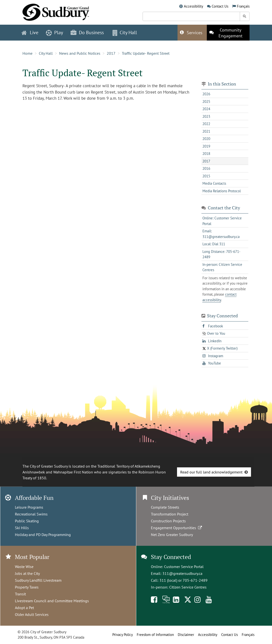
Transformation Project (170, 514)
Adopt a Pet (24, 608)
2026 (206, 94)
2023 (206, 116)
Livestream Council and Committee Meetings (52, 601)
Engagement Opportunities (177, 528)
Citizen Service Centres (188, 587)
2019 (206, 146)
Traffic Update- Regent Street (146, 53)
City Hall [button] (125, 32)
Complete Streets (165, 507)
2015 (206, 176)
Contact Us (220, 6)
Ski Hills (22, 528)
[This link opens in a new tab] (228, 33)
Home (27, 53)
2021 (206, 131)
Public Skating (27, 521)
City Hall (46, 53)
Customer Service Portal (184, 567)
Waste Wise (24, 567)
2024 (206, 109)
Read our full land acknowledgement (211, 472)
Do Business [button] (87, 32)
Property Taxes (27, 587)
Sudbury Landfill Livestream (38, 580)
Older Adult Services (32, 614)
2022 (206, 124)
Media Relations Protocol (222, 191)
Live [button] (30, 32)
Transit (20, 594)
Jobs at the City (27, 573)
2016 (206, 168)
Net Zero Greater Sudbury (172, 535)
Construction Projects (168, 521)
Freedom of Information (155, 635)
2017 (111, 53)
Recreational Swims (31, 514)
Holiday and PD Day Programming (43, 535)
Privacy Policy (123, 635)
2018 (206, 154)
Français (243, 6)
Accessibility (194, 6)
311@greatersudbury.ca (182, 573)
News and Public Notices (80, 53)
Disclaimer (186, 635)
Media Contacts (214, 183)
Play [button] (54, 32)
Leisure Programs (29, 507)
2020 (206, 139)
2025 (206, 102)
